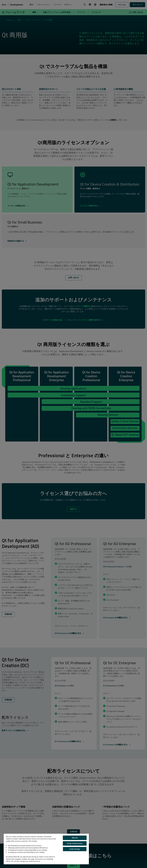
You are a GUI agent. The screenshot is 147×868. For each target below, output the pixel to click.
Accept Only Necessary (75, 843)
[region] (46, 849)
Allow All (75, 838)
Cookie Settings (75, 849)
